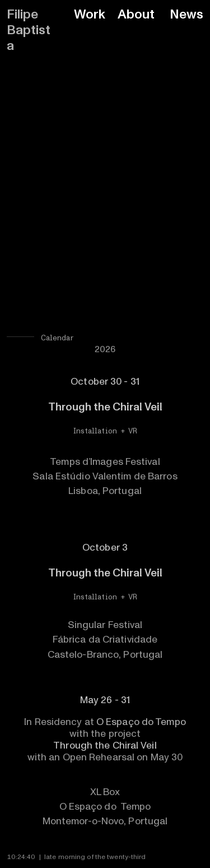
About (136, 15)
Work (90, 15)
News (186, 15)
